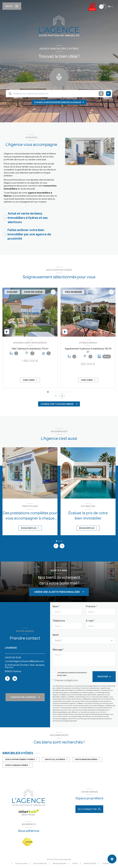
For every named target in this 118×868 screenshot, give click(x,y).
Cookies (105, 863)
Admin (75, 863)
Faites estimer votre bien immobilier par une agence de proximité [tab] (29, 234)
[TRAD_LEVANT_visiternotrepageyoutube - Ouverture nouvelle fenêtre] (15, 679)
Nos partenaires (40, 863)
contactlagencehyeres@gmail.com (25, 661)
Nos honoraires (21, 863)
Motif (56, 635)
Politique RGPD (90, 863)
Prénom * (91, 606)
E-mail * (90, 621)
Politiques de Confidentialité (90, 719)
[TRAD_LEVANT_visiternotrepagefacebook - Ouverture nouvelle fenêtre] (7, 679)
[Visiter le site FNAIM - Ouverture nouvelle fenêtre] (27, 842)
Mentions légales (59, 863)
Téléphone (59, 621)
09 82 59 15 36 (13, 657)
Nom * (56, 606)
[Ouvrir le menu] (12, 6)
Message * (58, 649)
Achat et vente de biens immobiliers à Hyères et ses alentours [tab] (28, 218)
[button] (62, 396)
